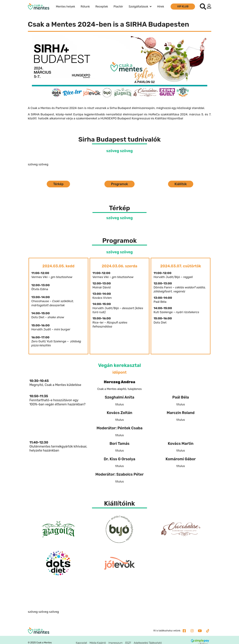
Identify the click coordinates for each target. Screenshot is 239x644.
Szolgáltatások (140, 7)
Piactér (118, 7)
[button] (203, 7)
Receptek (102, 7)
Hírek (161, 7)
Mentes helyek (65, 7)
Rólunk (85, 7)
